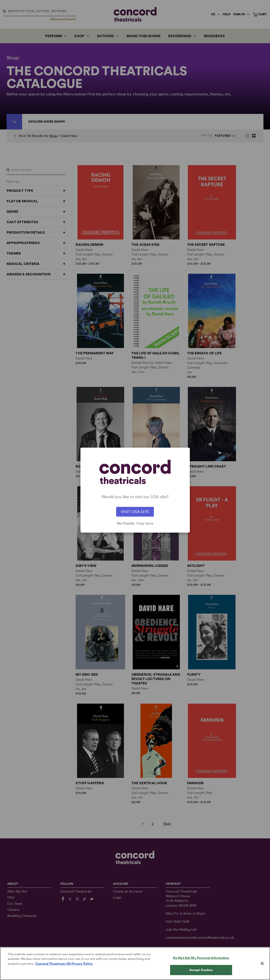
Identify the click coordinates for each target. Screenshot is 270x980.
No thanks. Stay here (135, 523)
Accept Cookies (201, 974)
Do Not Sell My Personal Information (201, 961)
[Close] (262, 967)
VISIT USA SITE (135, 512)
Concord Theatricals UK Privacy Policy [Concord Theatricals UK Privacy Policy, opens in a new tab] (64, 967)
